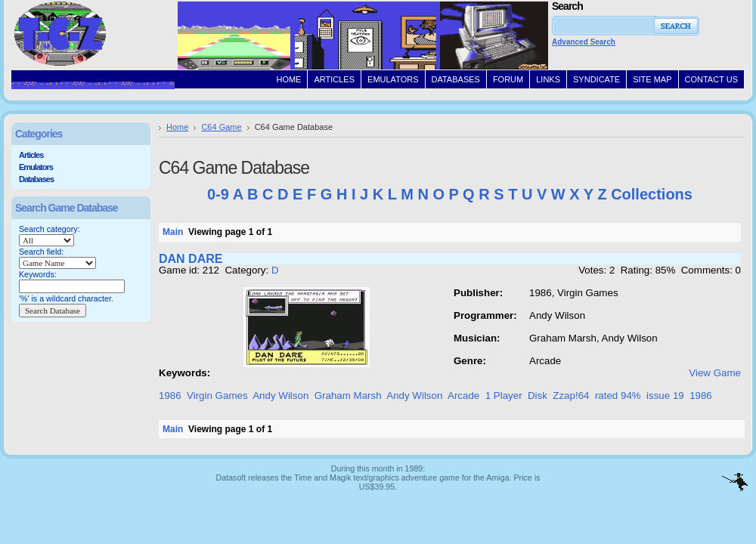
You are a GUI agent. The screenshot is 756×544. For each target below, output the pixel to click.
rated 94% (618, 396)
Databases (36, 179)
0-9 (218, 194)
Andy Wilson (280, 396)
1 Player (504, 396)
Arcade (463, 396)
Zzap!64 (571, 396)
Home (177, 127)
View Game (715, 373)
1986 (170, 396)
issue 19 (665, 396)
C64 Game (221, 127)
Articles (31, 155)
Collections (652, 194)
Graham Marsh (348, 396)
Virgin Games (217, 396)
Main (173, 232)
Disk (538, 396)
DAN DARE (191, 259)
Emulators (36, 167)
